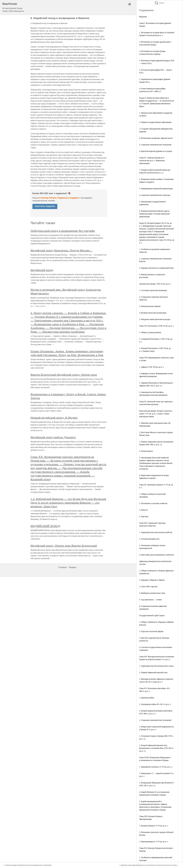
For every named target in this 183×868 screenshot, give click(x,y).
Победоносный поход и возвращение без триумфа (63, 231)
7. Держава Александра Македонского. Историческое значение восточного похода (148, 865)
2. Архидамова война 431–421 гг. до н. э (155, 704)
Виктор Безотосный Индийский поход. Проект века (64, 375)
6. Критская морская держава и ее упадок (156, 151)
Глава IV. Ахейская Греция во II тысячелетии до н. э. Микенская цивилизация (152, 161)
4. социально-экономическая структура (155, 195)
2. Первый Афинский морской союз (153, 672)
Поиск (159, 3)
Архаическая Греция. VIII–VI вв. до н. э (155, 284)
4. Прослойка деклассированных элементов (156, 555)
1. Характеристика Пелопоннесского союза (156, 666)
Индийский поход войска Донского (53, 437)
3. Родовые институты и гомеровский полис (157, 268)
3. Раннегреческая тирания (150, 306)
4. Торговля (144, 516)
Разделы (72, 567)
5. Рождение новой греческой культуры (155, 319)
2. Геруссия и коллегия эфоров (151, 631)
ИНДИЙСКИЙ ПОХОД (45, 526)
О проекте (62, 567)
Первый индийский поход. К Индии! (54, 418)
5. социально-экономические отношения (155, 145)
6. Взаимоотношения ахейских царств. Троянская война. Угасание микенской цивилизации (154, 214)
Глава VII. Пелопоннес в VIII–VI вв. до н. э (156, 326)
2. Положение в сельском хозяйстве (153, 503)
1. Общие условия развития (150, 332)
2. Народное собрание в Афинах (152, 580)
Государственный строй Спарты (152, 615)
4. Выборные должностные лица (152, 593)
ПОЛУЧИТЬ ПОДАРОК (45, 206)
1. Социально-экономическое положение (155, 720)
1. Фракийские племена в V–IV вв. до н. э (156, 767)
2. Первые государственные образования (155, 122)
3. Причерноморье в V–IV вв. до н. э (154, 842)
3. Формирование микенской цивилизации (156, 189)
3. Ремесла (143, 510)
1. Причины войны (147, 698)
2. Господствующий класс (149, 539)
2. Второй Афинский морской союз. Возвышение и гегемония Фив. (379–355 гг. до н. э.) (156, 748)
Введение (143, 17)
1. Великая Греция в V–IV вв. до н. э (154, 826)
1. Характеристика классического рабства (156, 532)
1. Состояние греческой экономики (153, 290)
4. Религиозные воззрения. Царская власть (156, 138)
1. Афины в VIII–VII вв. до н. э (151, 367)
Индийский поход (42, 270)
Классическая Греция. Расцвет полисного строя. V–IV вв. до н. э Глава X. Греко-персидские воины (156, 414)
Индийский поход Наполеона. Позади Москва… (62, 250)
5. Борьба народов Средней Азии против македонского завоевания (28, 865)
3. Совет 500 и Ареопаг (148, 587)
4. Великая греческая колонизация (153, 313)
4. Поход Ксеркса (146, 451)
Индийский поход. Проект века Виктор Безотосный (64, 546)
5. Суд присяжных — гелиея (150, 600)
